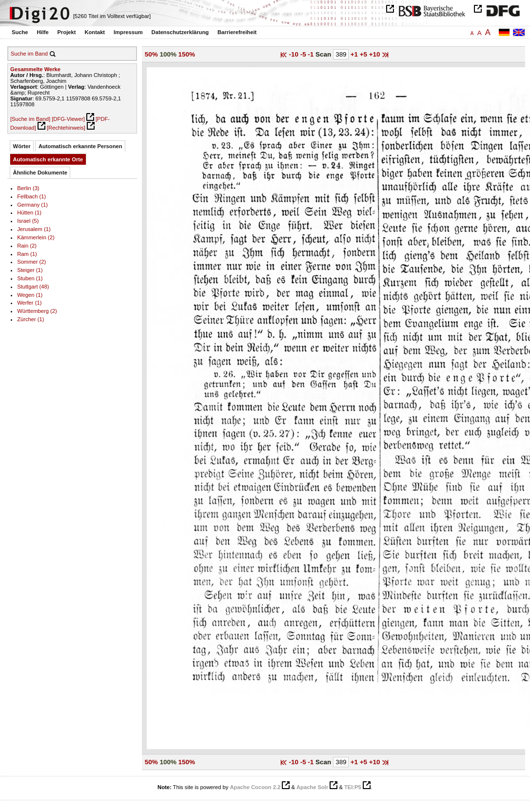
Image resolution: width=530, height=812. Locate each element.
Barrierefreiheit (237, 32)
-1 (312, 54)
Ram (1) (27, 254)
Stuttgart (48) (33, 287)
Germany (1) (32, 205)
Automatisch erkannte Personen (80, 146)
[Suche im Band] (30, 119)
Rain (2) (27, 246)
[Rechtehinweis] (66, 128)
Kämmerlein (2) (36, 237)
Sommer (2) (31, 262)
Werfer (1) (29, 303)
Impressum (128, 32)
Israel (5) (28, 221)
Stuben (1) (30, 278)
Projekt (67, 32)
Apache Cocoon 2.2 (255, 787)
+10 (376, 54)
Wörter (22, 146)
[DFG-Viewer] (68, 119)
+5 (364, 54)
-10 (295, 54)
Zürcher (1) (30, 319)
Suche (20, 32)
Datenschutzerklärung (180, 32)
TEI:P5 (353, 787)
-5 (304, 54)
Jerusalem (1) (34, 229)
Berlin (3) (28, 188)
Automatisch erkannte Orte (48, 159)
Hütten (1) (29, 213)
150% (187, 54)
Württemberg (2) (37, 311)
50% (151, 54)
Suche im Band (29, 54)
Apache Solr (312, 787)
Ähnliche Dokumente (40, 173)
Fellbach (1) (31, 196)
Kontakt (95, 32)
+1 (355, 54)
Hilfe (42, 32)
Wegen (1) (30, 295)
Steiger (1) (30, 270)
